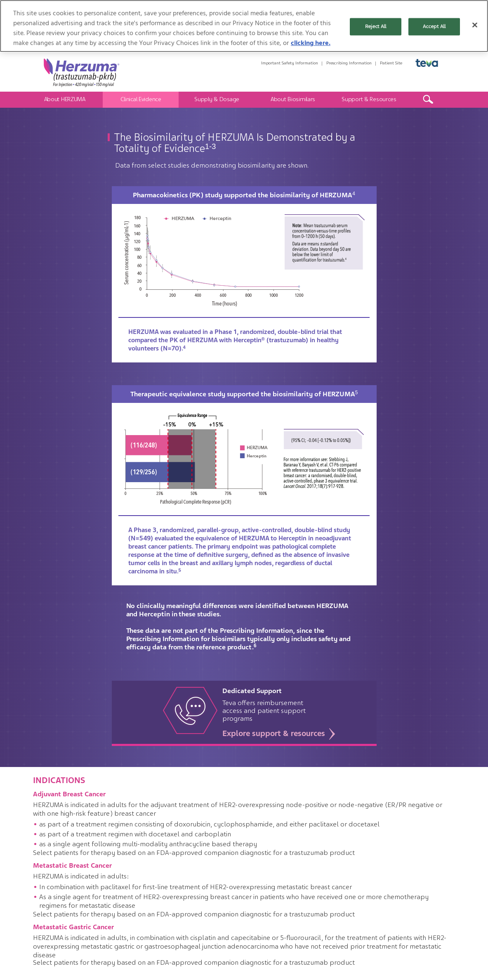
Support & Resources (369, 99)
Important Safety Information (290, 63)
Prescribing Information (349, 63)
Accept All (434, 26)
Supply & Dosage (217, 99)
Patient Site (391, 63)
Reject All (376, 26)
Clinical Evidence (141, 99)
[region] (244, 26)
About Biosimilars (293, 99)
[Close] (475, 25)
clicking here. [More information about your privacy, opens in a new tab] (311, 43)
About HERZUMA (65, 99)
